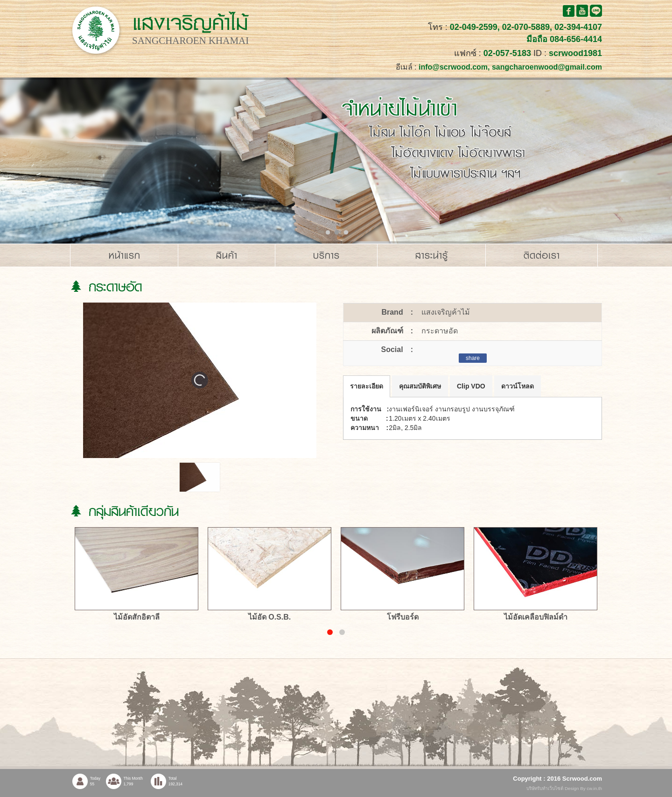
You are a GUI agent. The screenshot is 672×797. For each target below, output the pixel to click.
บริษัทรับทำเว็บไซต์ (546, 788)
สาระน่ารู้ (432, 255)
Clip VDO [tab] (471, 386)
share (473, 358)
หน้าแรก (125, 255)
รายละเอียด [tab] (367, 386)
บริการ (326, 255)
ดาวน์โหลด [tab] (518, 386)
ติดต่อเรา (542, 255)
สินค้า (227, 255)
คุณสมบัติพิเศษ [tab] (420, 386)
